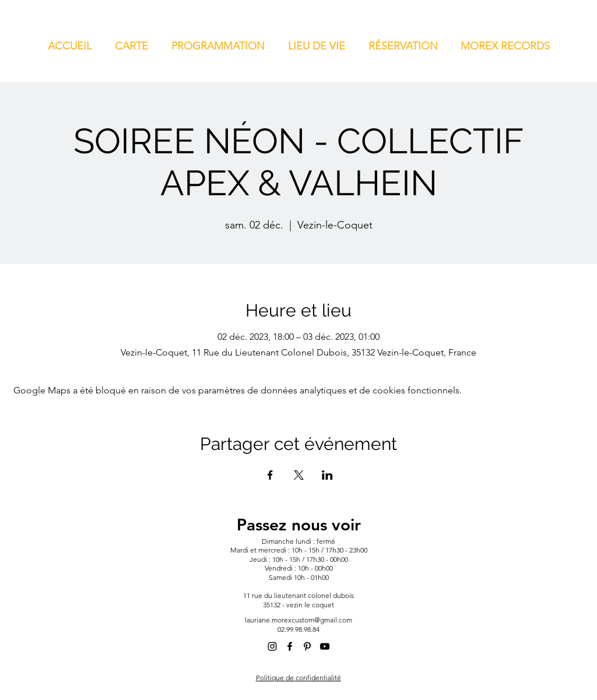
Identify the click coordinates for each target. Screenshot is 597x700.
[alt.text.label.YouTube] (325, 646)
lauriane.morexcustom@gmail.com (298, 620)
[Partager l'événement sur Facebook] (270, 475)
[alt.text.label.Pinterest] (307, 646)
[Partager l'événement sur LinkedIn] (327, 475)
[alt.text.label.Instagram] (272, 646)
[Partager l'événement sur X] (299, 475)
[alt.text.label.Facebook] (290, 646)
